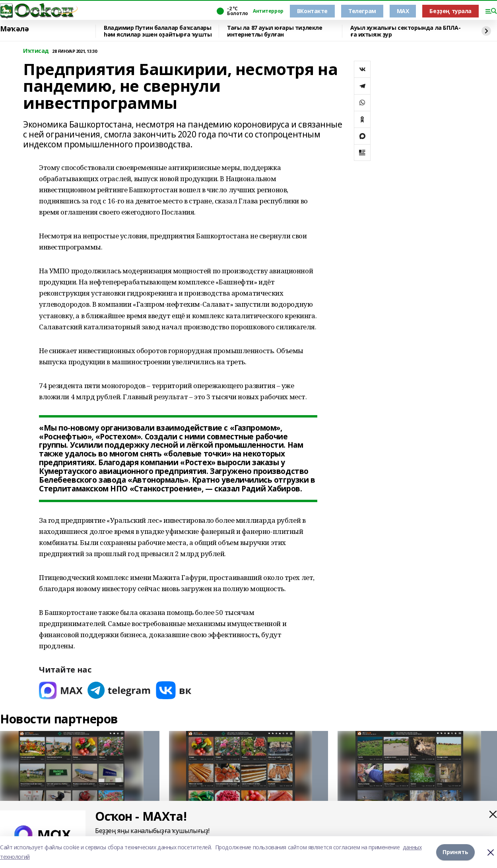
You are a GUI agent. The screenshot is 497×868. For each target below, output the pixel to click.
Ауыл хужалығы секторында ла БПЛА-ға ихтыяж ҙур (405, 31)
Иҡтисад (36, 51)
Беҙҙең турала (450, 11)
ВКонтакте (312, 11)
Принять (455, 852)
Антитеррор (268, 11)
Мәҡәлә (14, 29)
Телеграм (362, 11)
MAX (403, 11)
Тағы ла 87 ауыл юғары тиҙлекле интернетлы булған (275, 31)
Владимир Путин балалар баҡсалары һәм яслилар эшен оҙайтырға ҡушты (158, 31)
